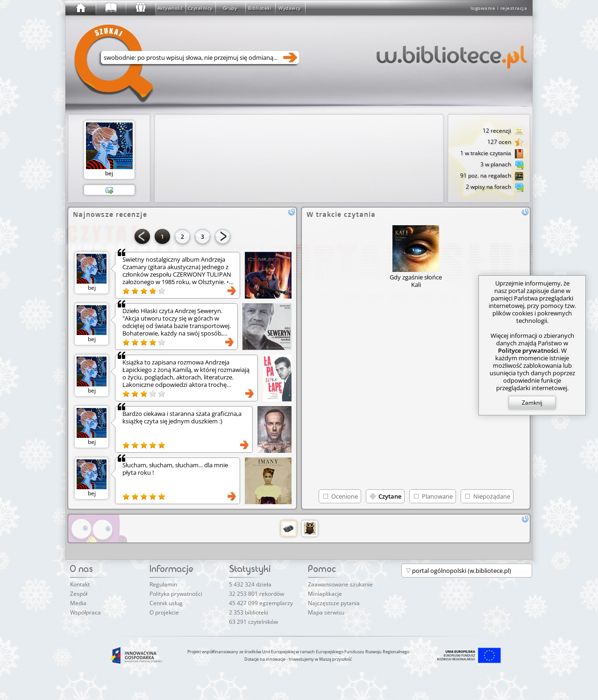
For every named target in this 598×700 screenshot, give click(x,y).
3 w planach (502, 165)
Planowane (437, 496)
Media (78, 603)
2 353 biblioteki (249, 612)
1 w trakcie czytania (492, 154)
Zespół (79, 594)
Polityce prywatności (528, 350)
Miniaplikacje (325, 594)
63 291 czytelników (253, 622)
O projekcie (164, 612)
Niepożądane (492, 496)
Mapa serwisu (326, 612)
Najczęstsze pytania (334, 603)
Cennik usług (166, 603)
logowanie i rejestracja (499, 8)
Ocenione (345, 496)
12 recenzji (503, 131)
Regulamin (163, 584)
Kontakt (80, 584)
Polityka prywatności (176, 594)
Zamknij (532, 403)
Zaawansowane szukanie (340, 584)
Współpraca (85, 612)
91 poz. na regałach (492, 176)
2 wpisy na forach (495, 187)
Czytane (390, 496)
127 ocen (505, 143)
